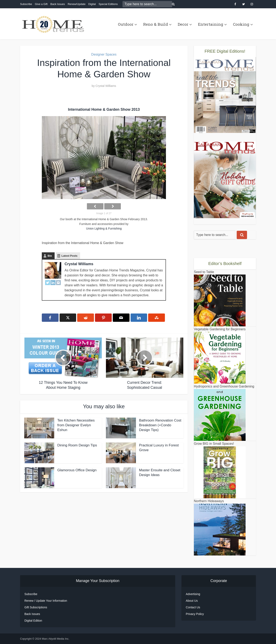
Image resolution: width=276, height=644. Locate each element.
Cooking (241, 24)
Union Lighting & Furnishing (104, 228)
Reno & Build (156, 24)
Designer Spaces (104, 54)
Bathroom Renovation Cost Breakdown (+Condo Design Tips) (160, 425)
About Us (192, 601)
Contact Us (193, 607)
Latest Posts (69, 256)
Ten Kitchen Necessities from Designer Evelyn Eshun (76, 425)
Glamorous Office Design (77, 470)
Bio (50, 256)
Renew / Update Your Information (46, 601)
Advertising (193, 594)
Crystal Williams (106, 86)
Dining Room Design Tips (77, 445)
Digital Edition (33, 621)
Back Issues (58, 4)
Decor (183, 24)
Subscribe (26, 4)
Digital (92, 4)
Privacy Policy (195, 614)
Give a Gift (41, 4)
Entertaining (211, 24)
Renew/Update (77, 4)
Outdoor (126, 24)
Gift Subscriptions (36, 607)
